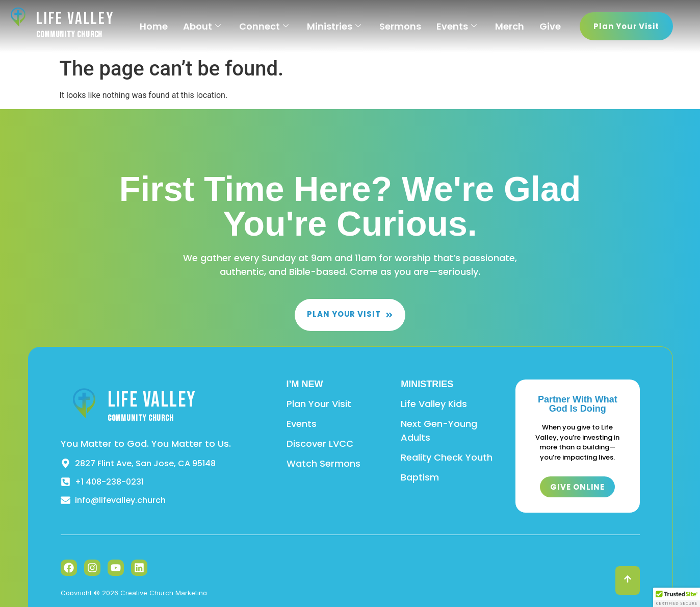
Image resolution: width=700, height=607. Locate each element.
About (202, 26)
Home (154, 26)
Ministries (334, 26)
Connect (264, 26)
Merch (510, 26)
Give (550, 26)
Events (457, 26)
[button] (677, 597)
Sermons (400, 26)
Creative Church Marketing (164, 593)
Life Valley (75, 19)
